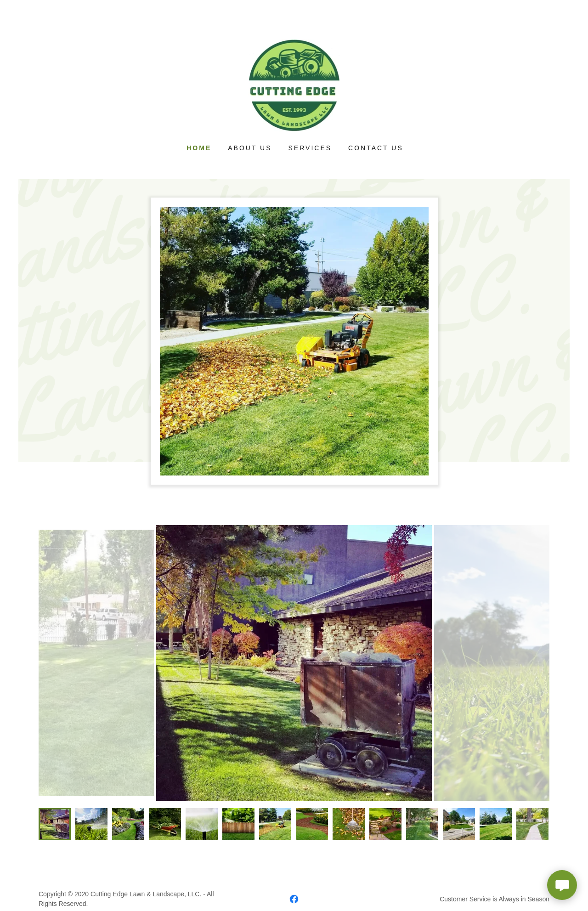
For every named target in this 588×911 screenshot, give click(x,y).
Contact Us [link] (376, 148)
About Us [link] (250, 148)
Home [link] (199, 148)
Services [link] (310, 148)
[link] (294, 85)
